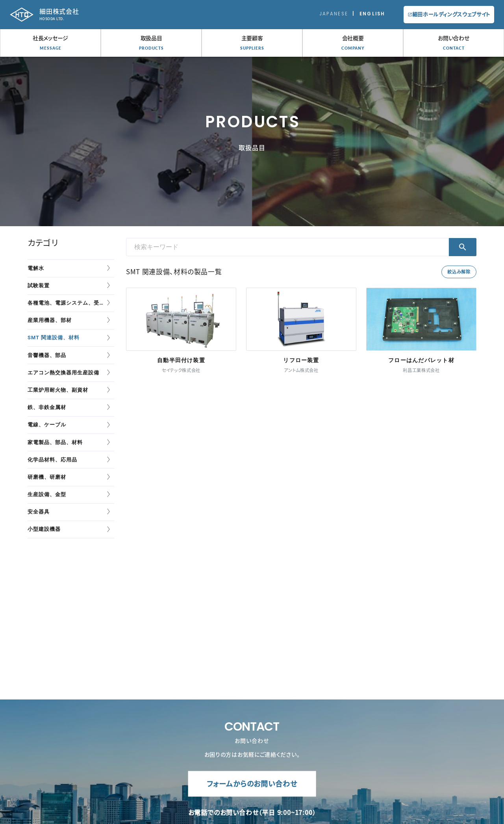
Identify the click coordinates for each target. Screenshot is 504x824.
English (372, 14)
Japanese (334, 14)
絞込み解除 (459, 272)
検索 (463, 247)
